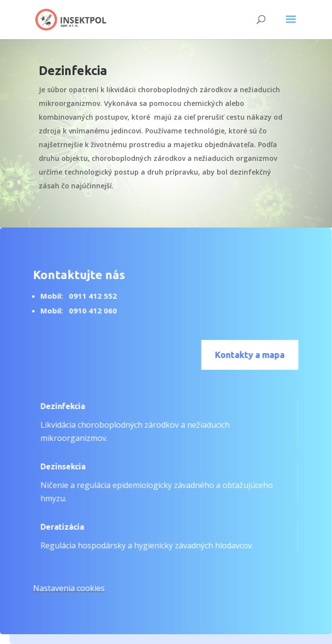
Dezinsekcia (59, 466)
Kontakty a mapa (246, 355)
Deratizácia (58, 527)
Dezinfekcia (59, 406)
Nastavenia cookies (65, 588)
